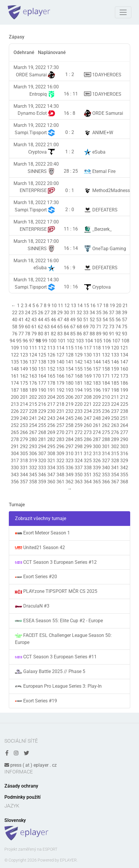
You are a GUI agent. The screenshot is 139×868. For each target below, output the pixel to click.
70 (92, 327)
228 (33, 411)
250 (115, 418)
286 (88, 439)
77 (21, 334)
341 (115, 468)
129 (79, 355)
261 (97, 425)
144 (97, 362)
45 (47, 320)
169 (88, 376)
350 (79, 475)
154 (69, 369)
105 (98, 341)
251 (124, 418)
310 (69, 454)
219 (69, 404)
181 (79, 383)
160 (124, 369)
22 (15, 313)
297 (69, 446)
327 (106, 461)
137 (33, 362)
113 (51, 348)
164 (42, 376)
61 (34, 327)
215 (33, 404)
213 (15, 404)
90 (105, 334)
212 (124, 397)
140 (60, 362)
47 (60, 320)
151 (42, 369)
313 (97, 454)
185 (115, 383)
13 (73, 306)
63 (47, 327)
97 (32, 341)
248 (97, 418)
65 (60, 327)
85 (73, 334)
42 (28, 320)
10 (54, 306)
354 (115, 475)
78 (28, 334)
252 (15, 425)
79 (34, 334)
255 (42, 425)
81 (47, 334)
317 (15, 461)
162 (24, 376)
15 (86, 306)
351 (88, 475)
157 (97, 369)
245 (69, 418)
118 (97, 348)
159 (115, 369)
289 (115, 439)
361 (60, 482)
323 (69, 461)
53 (99, 320)
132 (106, 355)
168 (79, 376)
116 (79, 348)
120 (115, 348)
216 (42, 404)
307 (42, 454)
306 (33, 454)
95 (19, 341)
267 (33, 432)
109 (15, 348)
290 (124, 439)
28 (53, 313)
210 (106, 397)
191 (51, 390)
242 (42, 418)
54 (105, 320)
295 (51, 446)
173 (124, 376)
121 (124, 348)
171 (106, 376)
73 (112, 327)
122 (15, 355)
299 (88, 446)
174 (15, 383)
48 (66, 320)
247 (88, 418)
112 (42, 348)
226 (15, 411)
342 (124, 468)
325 (88, 461)
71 (99, 327)
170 (97, 376)
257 (60, 425)
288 (106, 439)
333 (42, 468)
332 (33, 468)
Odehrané (24, 52)
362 (69, 482)
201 (24, 397)
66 (66, 327)
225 (124, 404)
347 (51, 475)
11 (61, 306)
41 (21, 320)
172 (115, 376)
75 (125, 327)
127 (60, 355)
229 (42, 411)
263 (115, 425)
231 (60, 411)
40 (15, 320)
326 (97, 461)
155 (79, 369)
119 (106, 348)
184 (106, 383)
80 (41, 334)
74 (118, 327)
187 (15, 390)
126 (51, 355)
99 (45, 341)
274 (97, 432)
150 (33, 369)
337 (79, 468)
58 (15, 327)
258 (69, 425)
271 (69, 432)
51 (86, 320)
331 (24, 468)
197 (106, 390)
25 (34, 313)
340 (106, 468)
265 (15, 432)
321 (51, 461)
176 (33, 383)
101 (62, 341)
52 (92, 320)
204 (51, 397)
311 (79, 454)
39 (125, 313)
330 (15, 468)
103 (80, 341)
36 (105, 313)
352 (97, 475)
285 (79, 439)
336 (69, 468)
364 (88, 482)
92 (118, 334)
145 (106, 362)
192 (60, 390)
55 (112, 320)
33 (86, 313)
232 (69, 411)
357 (24, 482)
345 (33, 475)
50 (79, 320)
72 (105, 327)
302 (115, 446)
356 (15, 482)
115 (69, 348)
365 (97, 482)
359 (42, 482)
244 (60, 418)
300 (97, 446)
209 (97, 397)
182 (88, 383)
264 (124, 425)
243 (51, 418)
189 (33, 390)
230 (51, 411)
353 (106, 475)
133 (115, 355)
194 (79, 390)
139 (51, 362)
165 (51, 376)
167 (69, 376)
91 (112, 334)
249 (106, 418)
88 (92, 334)
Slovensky (15, 820)
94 (12, 341)
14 (80, 306)
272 (79, 432)
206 (69, 397)
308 (51, 454)
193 (69, 390)
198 (115, 390)
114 (60, 348)
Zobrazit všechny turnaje (41, 518)
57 (125, 320)
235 (97, 411)
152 (51, 369)
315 (115, 454)
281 (42, 439)
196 (97, 390)
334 (51, 468)
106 (107, 341)
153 (60, 369)
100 (52, 341)
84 (66, 334)
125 (42, 355)
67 (73, 327)
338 (88, 468)
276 (115, 432)
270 (60, 432)
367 (115, 482)
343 (15, 475)
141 (69, 362)
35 (99, 313)
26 (41, 313)
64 (53, 327)
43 (34, 320)
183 (97, 383)
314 (106, 454)
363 (79, 482)
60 (28, 327)
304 (15, 454)
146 (115, 362)
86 (79, 334)
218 (60, 404)
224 (115, 404)
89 (99, 334)
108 (125, 341)
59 (21, 327)
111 (33, 348)
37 (112, 313)
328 (115, 461)
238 (124, 411)
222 (97, 404)
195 (88, 390)
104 (89, 341)
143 (88, 362)
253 (24, 425)
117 (88, 348)
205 (60, 397)
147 (124, 362)
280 (33, 439)
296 (60, 446)
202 (33, 397)
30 (66, 313)
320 (42, 461)
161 (15, 376)
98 (38, 341)
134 (124, 355)
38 (118, 313)
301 (106, 446)
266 (24, 432)
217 (51, 404)
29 (60, 313)
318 (24, 461)
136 (24, 362)
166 (60, 376)
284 (69, 439)
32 (79, 313)
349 (69, 475)
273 (88, 432)
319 (33, 461)
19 (112, 306)
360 (51, 482)
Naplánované (52, 52)
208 (88, 397)
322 (60, 461)
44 (41, 320)
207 (79, 397)
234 (88, 411)
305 (24, 454)
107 (116, 341)
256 (51, 425)
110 (24, 348)
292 (24, 446)
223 (106, 404)
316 (124, 454)
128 (69, 355)
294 (42, 446)
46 (53, 320)
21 (125, 306)
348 (60, 475)
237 (115, 411)
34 (92, 313)
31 (73, 313)
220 (79, 404)
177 (42, 383)
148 (15, 369)
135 (15, 362)
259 (79, 425)
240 (24, 418)
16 (93, 306)
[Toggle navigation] (123, 12)
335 (60, 468)
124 (33, 355)
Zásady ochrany (21, 786)
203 (42, 397)
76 (15, 334)
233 (79, 411)
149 (24, 369)
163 (33, 376)
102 (71, 341)
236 (106, 411)
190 (42, 390)
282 (51, 439)
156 (88, 369)
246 (79, 418)
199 (124, 390)
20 (119, 306)
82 (53, 334)
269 (51, 432)
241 (33, 418)
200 (15, 397)
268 (42, 432)
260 (88, 425)
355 (124, 475)
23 (21, 313)
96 (25, 341)
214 (24, 404)
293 (33, 446)
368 (124, 482)
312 (88, 454)
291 (15, 446)
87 (86, 334)
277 (124, 432)
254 (33, 425)
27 (47, 313)
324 (79, 461)
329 (124, 461)
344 (24, 475)
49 (73, 320)
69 (86, 327)
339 (97, 468)
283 (60, 439)
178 (51, 383)
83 (60, 334)
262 (106, 425)
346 (42, 475)
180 (69, 383)
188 (24, 390)
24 (28, 313)
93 (125, 334)
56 (118, 320)
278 (15, 439)
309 (60, 454)
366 (106, 482)
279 (24, 439)
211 (115, 397)
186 (124, 383)
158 (106, 369)
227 (24, 411)
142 (79, 362)
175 (24, 383)
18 (106, 306)
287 (97, 439)
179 (60, 383)
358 (33, 482)
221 (88, 404)
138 (42, 362)
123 (24, 355)
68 (79, 327)
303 (124, 446)
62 (41, 327)
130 (88, 355)
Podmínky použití (22, 797)
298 (79, 446)
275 (106, 432)
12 (67, 306)
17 (99, 306)
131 (97, 355)
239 (15, 418)
